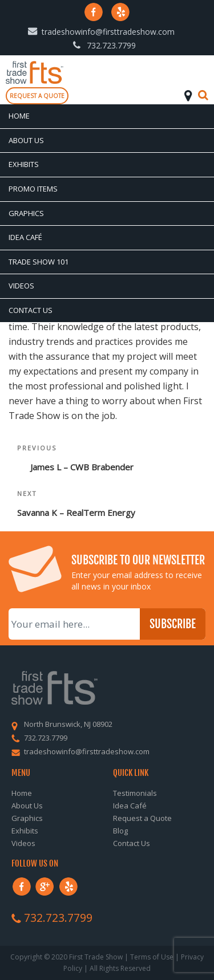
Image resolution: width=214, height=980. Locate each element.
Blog (120, 831)
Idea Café (25, 237)
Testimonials (135, 793)
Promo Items (33, 189)
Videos (21, 286)
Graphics (26, 213)
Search (203, 95)
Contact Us (31, 310)
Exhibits (24, 164)
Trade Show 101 (39, 262)
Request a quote (37, 96)
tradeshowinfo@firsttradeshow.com (108, 32)
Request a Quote (142, 818)
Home (19, 116)
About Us (26, 140)
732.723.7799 (111, 45)
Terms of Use (152, 957)
